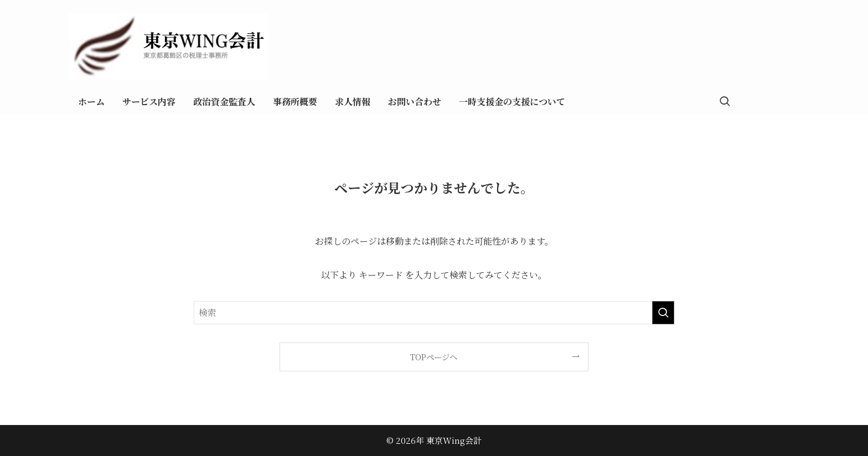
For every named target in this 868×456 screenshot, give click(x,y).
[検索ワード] (434, 313)
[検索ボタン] (725, 102)
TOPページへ (434, 357)
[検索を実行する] (663, 313)
